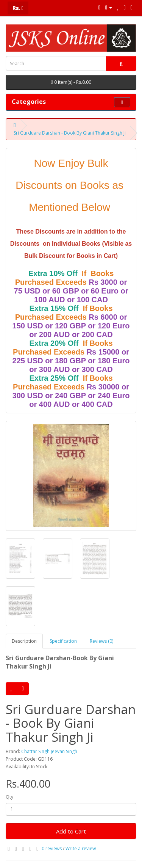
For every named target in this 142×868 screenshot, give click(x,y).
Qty (9, 797)
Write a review (81, 848)
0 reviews (52, 848)
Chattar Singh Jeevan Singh (49, 751)
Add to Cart (71, 831)
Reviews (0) (101, 641)
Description (24, 641)
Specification (63, 641)
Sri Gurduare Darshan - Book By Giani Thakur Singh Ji (70, 133)
